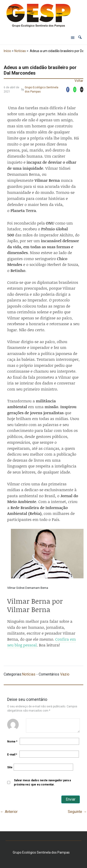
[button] (80, 37)
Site (10, 767)
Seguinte (77, 812)
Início (7, 51)
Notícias (20, 51)
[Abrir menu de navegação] (73, 37)
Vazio (65, 674)
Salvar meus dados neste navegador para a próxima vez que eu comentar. (42, 782)
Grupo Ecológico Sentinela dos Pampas (42, 89)
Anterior (9, 812)
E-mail (12, 755)
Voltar (79, 81)
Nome (12, 742)
